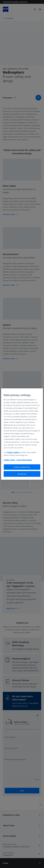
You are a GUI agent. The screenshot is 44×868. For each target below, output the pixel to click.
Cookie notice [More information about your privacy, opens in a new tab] (10, 460)
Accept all (22, 474)
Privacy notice (13, 452)
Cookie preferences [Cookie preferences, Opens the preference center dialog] (22, 467)
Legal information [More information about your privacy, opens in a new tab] (24, 460)
